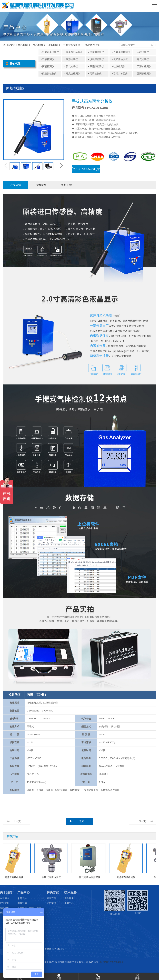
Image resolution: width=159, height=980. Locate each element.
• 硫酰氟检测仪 (49, 74)
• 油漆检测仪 (71, 59)
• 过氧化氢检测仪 (50, 52)
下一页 (142, 821)
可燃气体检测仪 (72, 45)
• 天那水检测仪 (143, 66)
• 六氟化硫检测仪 (121, 52)
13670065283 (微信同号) (86, 170)
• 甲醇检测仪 (142, 52)
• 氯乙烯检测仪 (120, 59)
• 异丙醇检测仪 (143, 74)
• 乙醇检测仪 (47, 59)
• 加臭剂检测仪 (96, 52)
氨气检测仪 (39, 45)
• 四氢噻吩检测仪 (73, 52)
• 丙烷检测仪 (95, 74)
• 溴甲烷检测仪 (96, 59)
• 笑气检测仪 (71, 66)
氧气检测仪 (24, 45)
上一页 (17, 821)
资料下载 (66, 185)
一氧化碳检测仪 (91, 45)
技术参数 (41, 185)
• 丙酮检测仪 (47, 66)
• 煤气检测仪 (142, 59)
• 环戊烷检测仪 (72, 74)
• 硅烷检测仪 (119, 66)
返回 (82, 821)
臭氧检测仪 (54, 45)
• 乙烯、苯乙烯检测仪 (123, 74)
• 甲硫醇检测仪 (96, 66)
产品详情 (16, 185)
